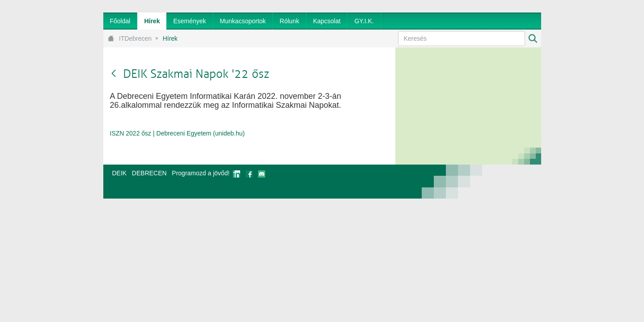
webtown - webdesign (511, 182)
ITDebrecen (135, 38)
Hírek (170, 38)
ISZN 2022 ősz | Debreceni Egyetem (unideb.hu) (178, 133)
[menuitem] (120, 21)
